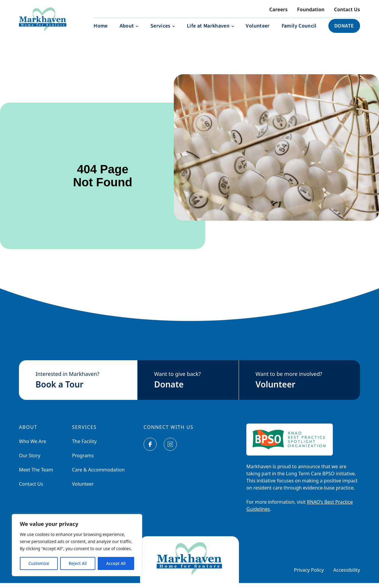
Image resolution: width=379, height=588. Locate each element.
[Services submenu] (163, 31)
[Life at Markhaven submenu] (210, 31)
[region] (77, 545)
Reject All (78, 563)
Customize (39, 563)
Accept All (116, 563)
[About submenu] (129, 31)
